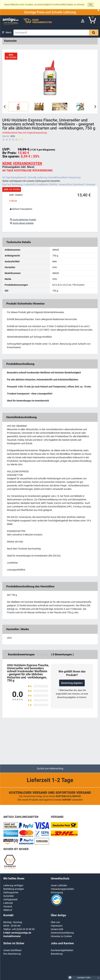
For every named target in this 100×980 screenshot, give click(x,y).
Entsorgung (57, 892)
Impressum (57, 926)
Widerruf (8, 910)
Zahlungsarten (11, 892)
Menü (9, 32)
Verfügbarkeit (10, 899)
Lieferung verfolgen (13, 885)
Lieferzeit (8, 903)
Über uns (55, 922)
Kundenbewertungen (21, 654)
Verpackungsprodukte (62, 889)
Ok (90, 5)
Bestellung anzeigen (14, 889)
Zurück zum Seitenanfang (50, 768)
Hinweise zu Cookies (61, 936)
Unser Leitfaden (59, 885)
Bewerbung (57, 954)
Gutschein (9, 896)
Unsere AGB (57, 929)
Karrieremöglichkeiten (62, 950)
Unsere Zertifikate (12, 950)
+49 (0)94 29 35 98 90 (23, 929)
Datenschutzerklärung (62, 933)
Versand (8, 906)
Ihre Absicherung (12, 954)
